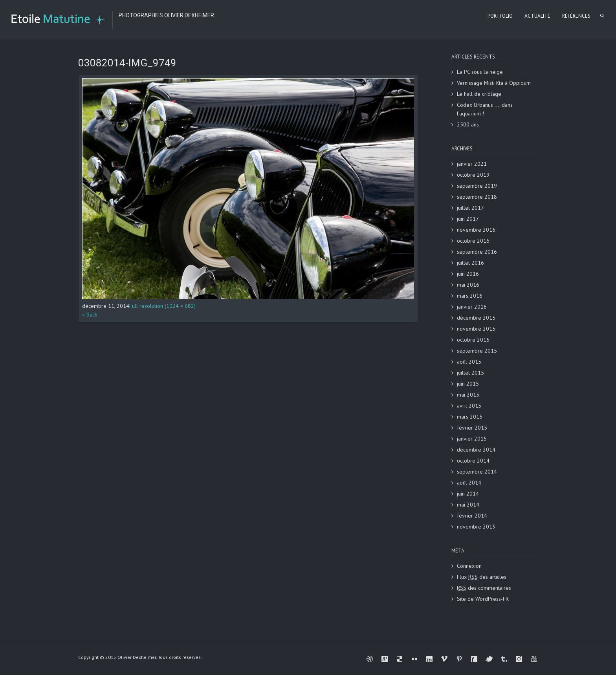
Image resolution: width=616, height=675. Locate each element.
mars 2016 (470, 296)
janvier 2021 (472, 164)
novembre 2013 (476, 527)
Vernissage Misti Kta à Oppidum (494, 83)
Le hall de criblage (479, 94)
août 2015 (469, 362)
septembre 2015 (477, 351)
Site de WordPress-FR (483, 599)
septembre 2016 (477, 252)
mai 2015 (468, 395)
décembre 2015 (476, 318)
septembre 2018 (477, 197)
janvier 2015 (472, 439)
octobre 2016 (473, 241)
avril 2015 (469, 406)
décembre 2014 (476, 450)
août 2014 (469, 483)
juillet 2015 (470, 373)
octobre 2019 (473, 175)
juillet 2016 (470, 263)
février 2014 (472, 516)
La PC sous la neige (480, 72)
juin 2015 (468, 384)
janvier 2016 (472, 307)
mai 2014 (468, 505)
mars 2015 (470, 417)
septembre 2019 (477, 186)
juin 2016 (468, 274)
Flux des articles (482, 577)
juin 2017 (468, 219)
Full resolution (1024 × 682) (162, 306)
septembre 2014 (477, 472)
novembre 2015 (476, 329)
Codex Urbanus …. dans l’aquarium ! (485, 109)
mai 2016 (468, 285)
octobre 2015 (473, 340)
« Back (90, 315)
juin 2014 (468, 494)
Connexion (469, 566)
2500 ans (468, 124)
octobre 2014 (473, 461)
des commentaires (484, 588)
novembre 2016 (476, 230)
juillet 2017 (470, 208)
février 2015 (472, 428)
